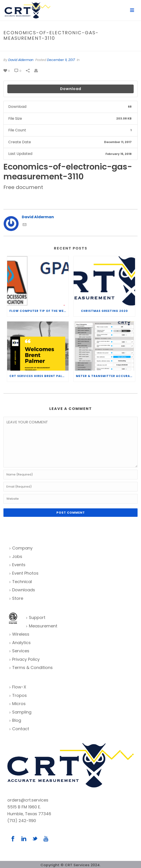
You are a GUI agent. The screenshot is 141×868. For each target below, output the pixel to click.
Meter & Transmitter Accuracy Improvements (105, 376)
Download (71, 89)
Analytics (20, 643)
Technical (21, 582)
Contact (19, 729)
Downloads (22, 590)
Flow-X (18, 687)
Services (19, 651)
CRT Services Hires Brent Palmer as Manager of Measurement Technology (39, 376)
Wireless (19, 634)
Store (16, 598)
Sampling (20, 712)
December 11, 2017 (61, 60)
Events (17, 565)
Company (21, 548)
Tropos (18, 695)
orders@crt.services (28, 800)
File (35, 48)
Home (25, 48)
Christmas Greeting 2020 (104, 311)
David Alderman (21, 60)
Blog (15, 720)
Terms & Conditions (31, 668)
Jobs (16, 556)
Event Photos (24, 573)
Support (36, 617)
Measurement (42, 626)
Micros (18, 704)
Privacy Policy (25, 659)
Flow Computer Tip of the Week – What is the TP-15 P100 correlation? (39, 311)
